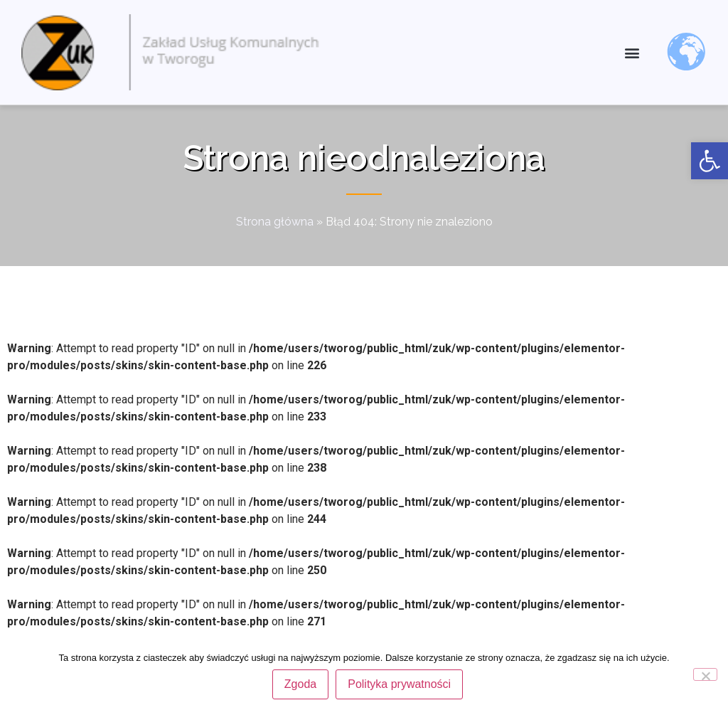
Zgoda (300, 684)
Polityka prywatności (399, 684)
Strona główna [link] (275, 222)
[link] (710, 161)
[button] (632, 52)
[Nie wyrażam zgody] (705, 674)
